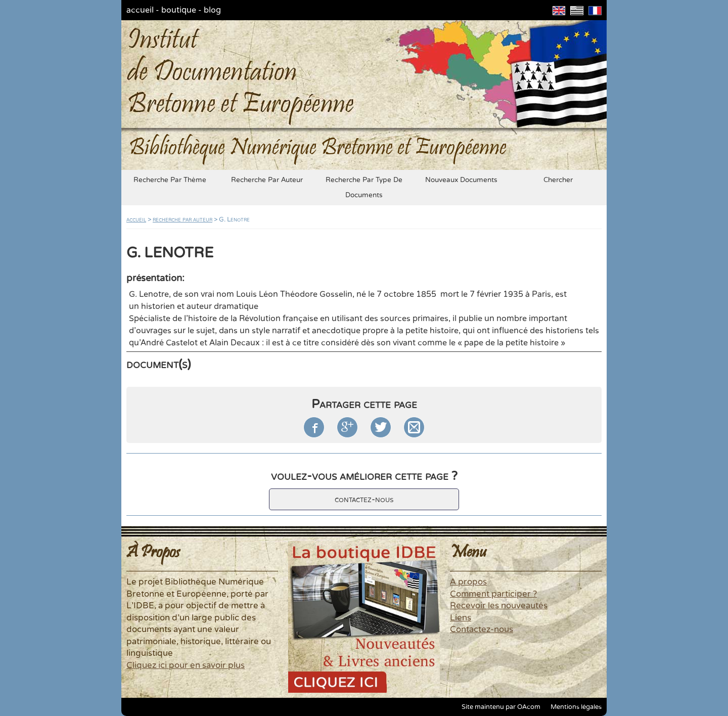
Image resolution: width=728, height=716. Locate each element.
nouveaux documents (461, 180)
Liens (461, 618)
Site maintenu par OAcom (501, 707)
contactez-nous (364, 499)
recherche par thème (170, 180)
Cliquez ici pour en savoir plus (186, 665)
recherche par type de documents (364, 188)
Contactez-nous (482, 630)
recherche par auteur (267, 180)
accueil (140, 10)
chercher (558, 180)
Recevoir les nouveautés (499, 606)
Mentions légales (576, 707)
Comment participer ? (493, 594)
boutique (179, 10)
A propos (468, 582)
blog (212, 10)
